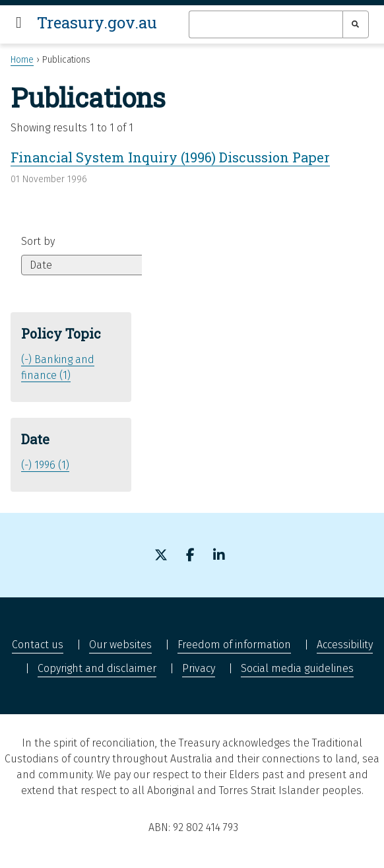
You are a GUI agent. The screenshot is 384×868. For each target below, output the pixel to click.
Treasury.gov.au (97, 22)
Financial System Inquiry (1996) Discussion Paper (170, 157)
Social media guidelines (297, 668)
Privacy (199, 668)
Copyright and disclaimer (97, 668)
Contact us (38, 645)
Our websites (120, 645)
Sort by (38, 241)
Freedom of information (234, 645)
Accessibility (345, 645)
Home (22, 60)
